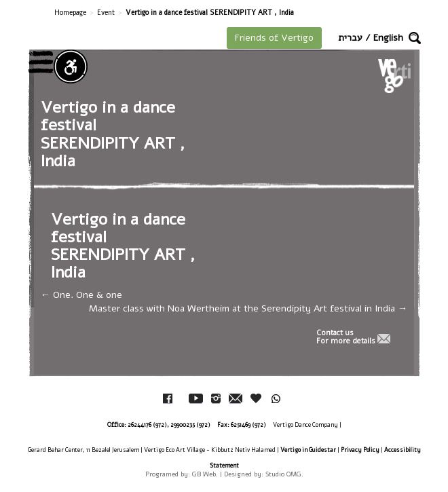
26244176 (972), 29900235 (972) (169, 425)
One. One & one (81, 295)
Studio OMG (283, 474)
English (388, 38)
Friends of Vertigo (274, 38)
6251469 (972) (248, 425)
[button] (415, 38)
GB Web (204, 474)
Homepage (70, 13)
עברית (350, 38)
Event (106, 13)
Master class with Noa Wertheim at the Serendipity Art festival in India (248, 308)
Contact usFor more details (346, 337)
